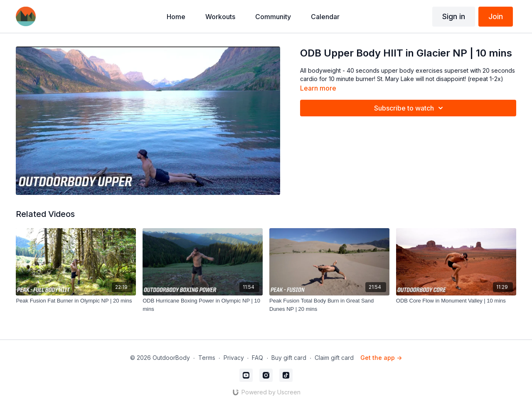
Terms (207, 358)
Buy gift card (289, 358)
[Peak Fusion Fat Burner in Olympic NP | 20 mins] (76, 301)
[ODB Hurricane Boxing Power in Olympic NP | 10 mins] (203, 305)
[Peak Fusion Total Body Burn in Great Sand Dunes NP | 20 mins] (329, 305)
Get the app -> (381, 358)
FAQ (257, 358)
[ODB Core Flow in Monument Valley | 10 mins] (456, 301)
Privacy (234, 358)
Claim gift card (334, 358)
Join (496, 16)
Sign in (454, 16)
